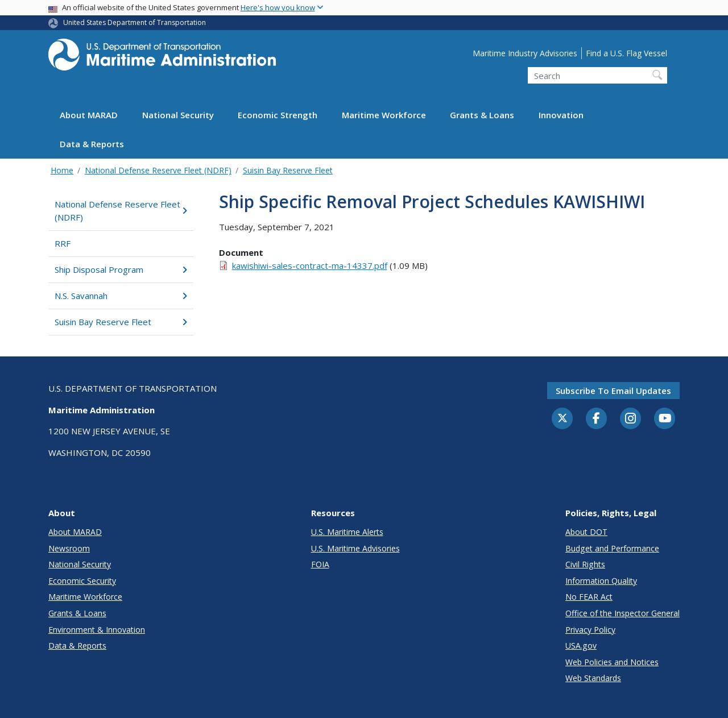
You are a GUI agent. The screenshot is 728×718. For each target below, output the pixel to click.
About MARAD (89, 115)
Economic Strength (278, 115)
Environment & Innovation (97, 630)
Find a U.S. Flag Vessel (626, 53)
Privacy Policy (590, 630)
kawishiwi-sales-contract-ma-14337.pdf (310, 265)
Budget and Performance (612, 548)
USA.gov (581, 646)
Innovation (561, 115)
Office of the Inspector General (622, 613)
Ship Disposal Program (121, 269)
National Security (178, 115)
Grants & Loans (482, 115)
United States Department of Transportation (135, 22)
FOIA (320, 564)
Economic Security (82, 581)
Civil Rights (585, 564)
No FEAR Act (589, 597)
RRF (63, 243)
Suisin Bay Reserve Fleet (288, 170)
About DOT (586, 532)
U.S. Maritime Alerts (347, 532)
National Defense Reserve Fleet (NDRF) (158, 170)
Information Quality (601, 581)
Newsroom (69, 548)
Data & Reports (92, 144)
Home (62, 170)
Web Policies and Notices (612, 662)
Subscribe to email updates (613, 391)
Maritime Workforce (384, 115)
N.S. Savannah (121, 296)
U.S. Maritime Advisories (355, 548)
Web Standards (593, 678)
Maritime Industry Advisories (525, 53)
